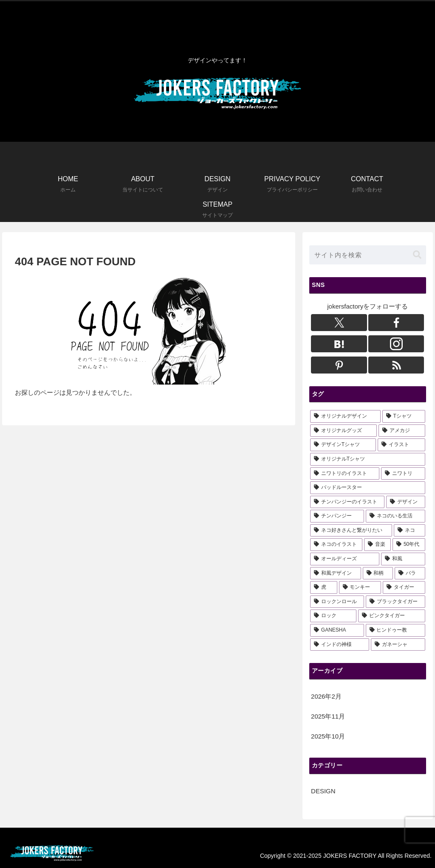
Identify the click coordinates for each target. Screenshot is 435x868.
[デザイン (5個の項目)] (405, 502)
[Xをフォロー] (339, 323)
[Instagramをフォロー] (396, 344)
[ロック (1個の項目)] (333, 616)
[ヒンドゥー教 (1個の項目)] (395, 630)
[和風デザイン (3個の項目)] (335, 573)
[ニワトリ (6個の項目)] (403, 474)
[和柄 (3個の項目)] (378, 573)
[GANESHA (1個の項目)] (337, 630)
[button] (417, 255)
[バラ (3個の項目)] (410, 573)
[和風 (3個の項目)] (403, 559)
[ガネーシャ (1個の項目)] (398, 645)
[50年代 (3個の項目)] (409, 545)
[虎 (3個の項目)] (323, 587)
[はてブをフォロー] (339, 344)
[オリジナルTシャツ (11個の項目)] (367, 459)
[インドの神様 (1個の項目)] (340, 645)
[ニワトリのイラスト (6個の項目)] (345, 474)
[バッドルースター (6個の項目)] (367, 488)
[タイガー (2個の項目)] (404, 587)
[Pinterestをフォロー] (339, 365)
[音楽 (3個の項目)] (377, 545)
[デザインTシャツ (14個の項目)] (343, 445)
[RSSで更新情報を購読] (396, 365)
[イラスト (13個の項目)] (401, 445)
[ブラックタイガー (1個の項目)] (395, 602)
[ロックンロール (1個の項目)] (337, 602)
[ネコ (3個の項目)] (409, 531)
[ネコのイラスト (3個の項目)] (336, 545)
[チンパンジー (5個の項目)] (337, 516)
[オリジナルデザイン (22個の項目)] (345, 416)
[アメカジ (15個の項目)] (402, 431)
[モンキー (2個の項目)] (360, 587)
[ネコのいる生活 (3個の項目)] (395, 516)
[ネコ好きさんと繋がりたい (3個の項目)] (351, 531)
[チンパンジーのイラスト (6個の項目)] (347, 502)
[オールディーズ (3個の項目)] (345, 559)
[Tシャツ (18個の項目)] (404, 416)
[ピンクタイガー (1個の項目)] (391, 616)
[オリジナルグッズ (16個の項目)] (343, 431)
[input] (367, 255)
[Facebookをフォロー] (396, 323)
